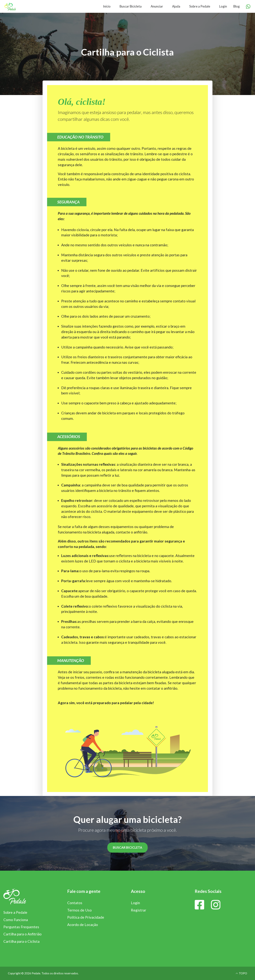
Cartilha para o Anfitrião (23, 934)
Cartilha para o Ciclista (21, 941)
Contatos (75, 903)
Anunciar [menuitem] (157, 6)
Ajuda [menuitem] (176, 6)
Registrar (139, 910)
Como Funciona (16, 920)
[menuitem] (64, 6)
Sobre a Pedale (15, 912)
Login (135, 903)
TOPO (241, 973)
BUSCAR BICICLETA (127, 847)
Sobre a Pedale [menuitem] (200, 6)
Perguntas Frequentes (21, 927)
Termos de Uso (79, 910)
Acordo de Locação (83, 925)
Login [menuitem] (223, 6)
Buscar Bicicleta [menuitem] (131, 6)
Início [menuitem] (107, 6)
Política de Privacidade (86, 917)
